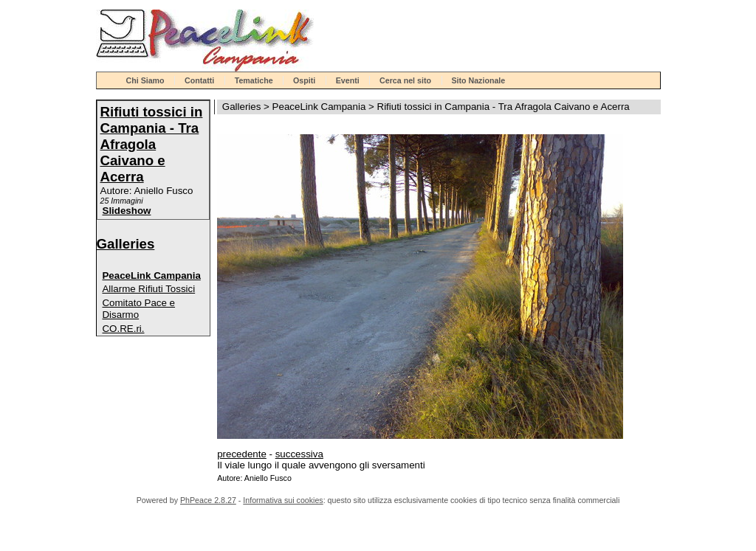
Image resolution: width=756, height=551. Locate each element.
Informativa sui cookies (283, 500)
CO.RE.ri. (123, 329)
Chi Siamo (145, 80)
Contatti (199, 80)
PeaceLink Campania (151, 275)
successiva (299, 454)
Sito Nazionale (478, 80)
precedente (242, 454)
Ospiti (304, 80)
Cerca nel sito (405, 80)
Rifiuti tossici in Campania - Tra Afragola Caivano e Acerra (152, 144)
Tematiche (254, 80)
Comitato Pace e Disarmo (138, 309)
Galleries (126, 244)
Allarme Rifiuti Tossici (148, 289)
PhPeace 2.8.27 (208, 500)
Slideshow (127, 211)
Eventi (348, 80)
